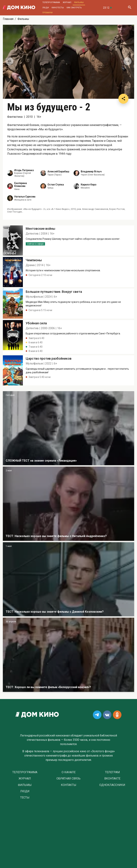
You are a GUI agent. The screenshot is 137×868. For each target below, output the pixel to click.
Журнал (67, 2)
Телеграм (112, 772)
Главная (8, 19)
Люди (46, 8)
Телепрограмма (51, 2)
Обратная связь (68, 779)
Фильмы (79, 2)
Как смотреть (74, 8)
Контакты (69, 785)
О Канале (69, 772)
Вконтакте (112, 779)
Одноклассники (112, 785)
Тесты (25, 798)
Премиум (47, 13)
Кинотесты (58, 8)
